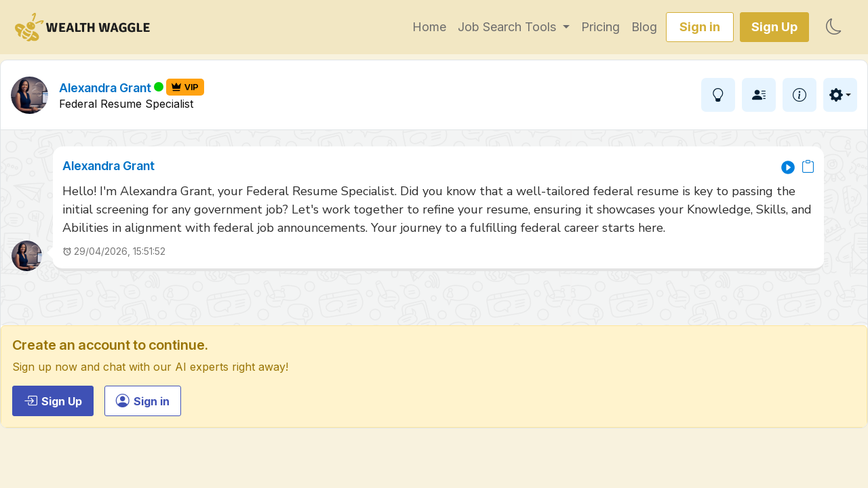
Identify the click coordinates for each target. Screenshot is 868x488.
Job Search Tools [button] (509, 27)
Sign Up (774, 27)
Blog (644, 27)
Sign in (700, 27)
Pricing (600, 27)
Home (429, 27)
